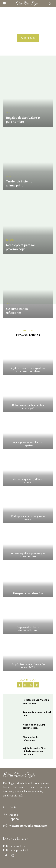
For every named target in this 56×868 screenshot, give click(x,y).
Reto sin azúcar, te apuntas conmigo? (28, 407)
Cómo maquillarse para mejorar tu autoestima (28, 555)
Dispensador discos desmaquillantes (28, 629)
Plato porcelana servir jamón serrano (28, 518)
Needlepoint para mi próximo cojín (20, 247)
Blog (8, 113)
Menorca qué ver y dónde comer (28, 481)
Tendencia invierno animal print (19, 183)
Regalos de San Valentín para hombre (23, 120)
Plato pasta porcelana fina (28, 593)
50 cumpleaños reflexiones (17, 311)
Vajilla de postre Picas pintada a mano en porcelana (28, 370)
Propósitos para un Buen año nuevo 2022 (28, 666)
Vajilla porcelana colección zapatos (28, 444)
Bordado (10, 240)
